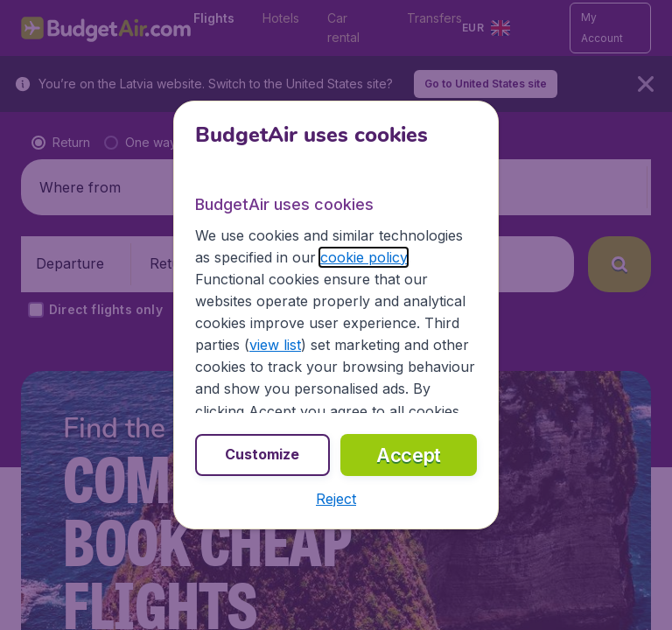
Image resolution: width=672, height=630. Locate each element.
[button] (336, 499)
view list (275, 345)
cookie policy (364, 257)
